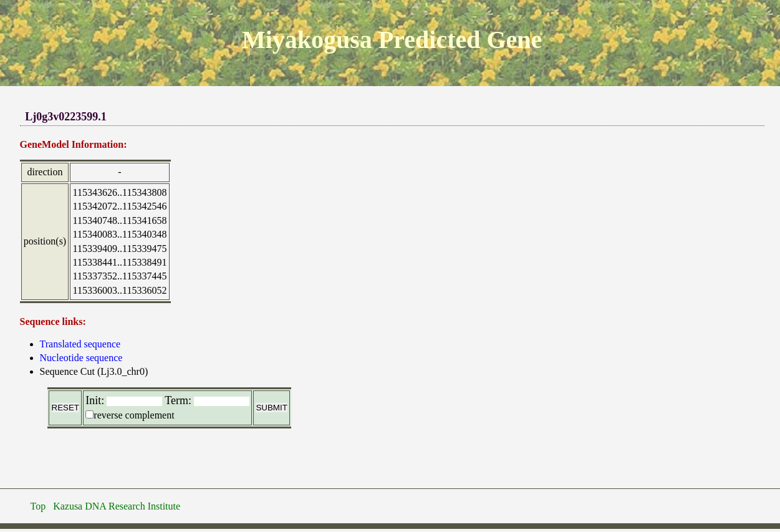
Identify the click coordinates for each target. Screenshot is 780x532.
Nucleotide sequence (81, 358)
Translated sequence (80, 344)
